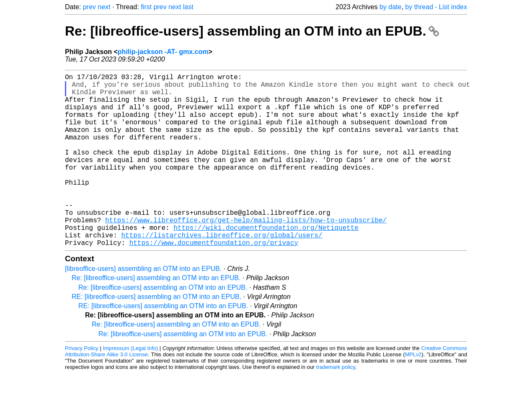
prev (89, 7)
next (104, 7)
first (146, 7)
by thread (419, 7)
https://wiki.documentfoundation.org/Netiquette (266, 263)
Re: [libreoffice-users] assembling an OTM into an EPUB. (252, 31)
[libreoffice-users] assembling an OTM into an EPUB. (143, 307)
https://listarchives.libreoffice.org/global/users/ (222, 272)
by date (390, 7)
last (188, 7)
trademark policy (336, 406)
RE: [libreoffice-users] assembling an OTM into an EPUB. (156, 335)
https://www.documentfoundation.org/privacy (214, 281)
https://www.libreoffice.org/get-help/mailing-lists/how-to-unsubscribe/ (246, 253)
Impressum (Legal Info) (130, 387)
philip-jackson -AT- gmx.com (163, 52)
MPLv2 (413, 393)
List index (453, 7)
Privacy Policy (82, 387)
